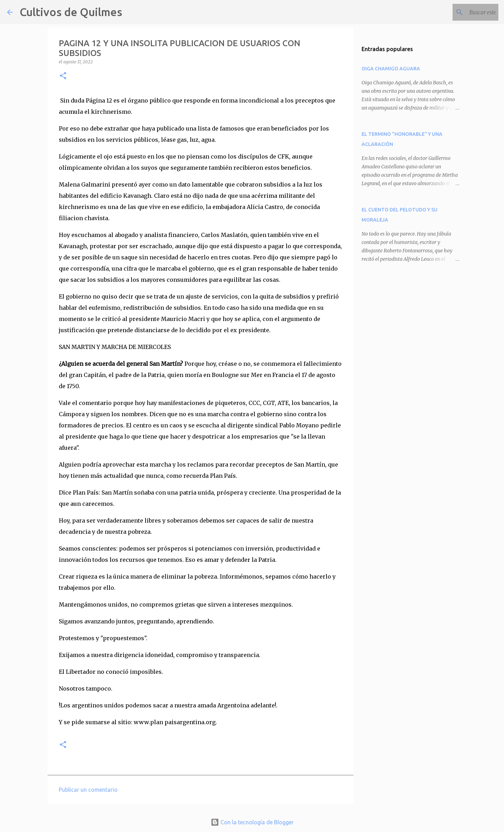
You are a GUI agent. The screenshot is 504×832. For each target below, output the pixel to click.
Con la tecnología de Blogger (252, 822)
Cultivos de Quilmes (71, 12)
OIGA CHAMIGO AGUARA (391, 69)
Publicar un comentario (88, 790)
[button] (63, 76)
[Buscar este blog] (462, 12)
